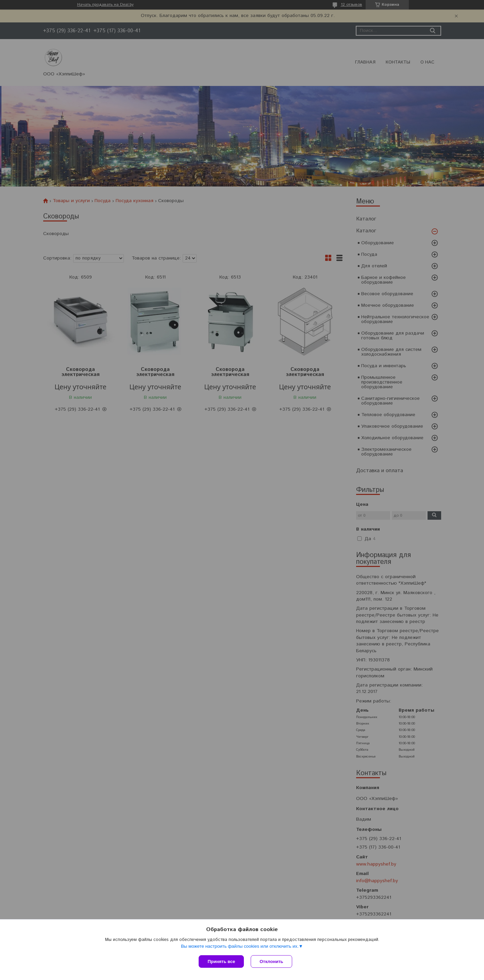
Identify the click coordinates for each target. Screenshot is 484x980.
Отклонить (271, 961)
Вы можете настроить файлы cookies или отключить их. (240, 946)
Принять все (221, 961)
